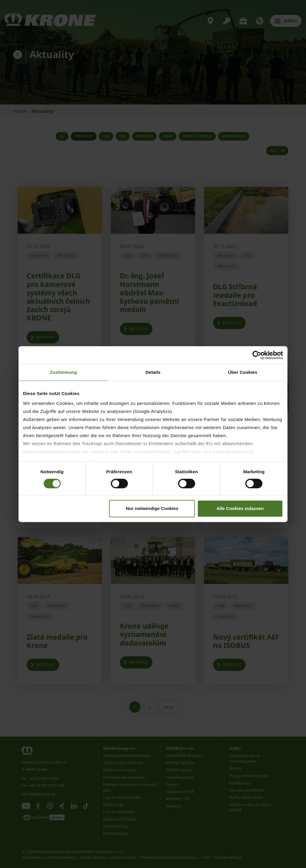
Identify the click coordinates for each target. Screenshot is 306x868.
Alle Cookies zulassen (240, 508)
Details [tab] (153, 372)
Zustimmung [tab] (64, 372)
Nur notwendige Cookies (152, 508)
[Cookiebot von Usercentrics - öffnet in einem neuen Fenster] (257, 355)
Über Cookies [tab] (243, 372)
